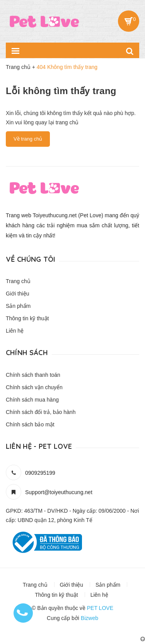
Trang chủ (18, 281)
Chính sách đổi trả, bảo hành (41, 412)
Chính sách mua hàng (32, 400)
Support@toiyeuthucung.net (59, 492)
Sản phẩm (18, 306)
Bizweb (90, 618)
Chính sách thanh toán (33, 375)
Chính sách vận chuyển (34, 387)
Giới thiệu (18, 294)
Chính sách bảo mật (30, 424)
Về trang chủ (28, 139)
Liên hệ (15, 331)
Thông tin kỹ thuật (27, 318)
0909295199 (40, 473)
